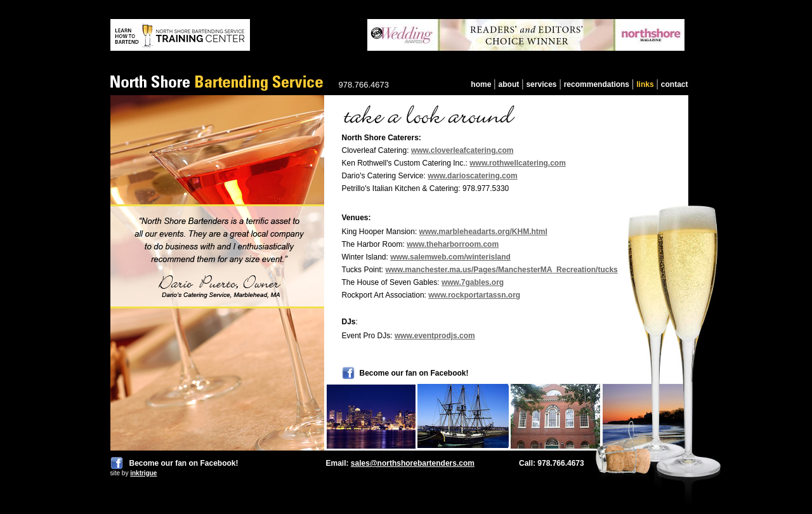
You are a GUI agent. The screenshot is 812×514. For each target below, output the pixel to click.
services (541, 84)
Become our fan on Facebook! (184, 463)
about (509, 84)
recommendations (597, 84)
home (481, 84)
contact (675, 84)
